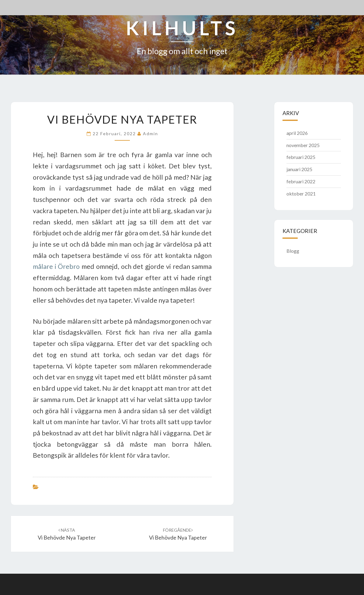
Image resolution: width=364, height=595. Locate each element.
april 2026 (297, 133)
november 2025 (303, 145)
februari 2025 (301, 157)
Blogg (293, 251)
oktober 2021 (301, 194)
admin (151, 134)
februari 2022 (301, 181)
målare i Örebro (56, 266)
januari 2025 (299, 169)
